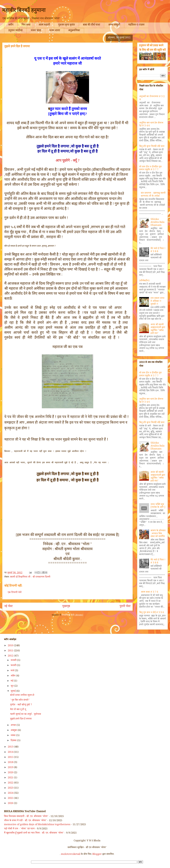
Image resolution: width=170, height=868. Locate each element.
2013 (11, 747)
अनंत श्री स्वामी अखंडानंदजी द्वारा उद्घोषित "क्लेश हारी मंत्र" (158, 329)
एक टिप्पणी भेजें (15, 593)
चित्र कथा (26, 25)
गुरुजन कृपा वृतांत (66, 25)
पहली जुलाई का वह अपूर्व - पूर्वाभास (26, 714)
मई (12, 681)
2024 (11, 793)
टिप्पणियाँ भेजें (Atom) (72, 615)
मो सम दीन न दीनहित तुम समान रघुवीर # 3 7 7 (150, 168)
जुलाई (13, 691)
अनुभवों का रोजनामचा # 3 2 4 (152, 98)
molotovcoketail (71, 854)
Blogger (97, 854)
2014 (11, 752)
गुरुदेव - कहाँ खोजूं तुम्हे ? (21, 705)
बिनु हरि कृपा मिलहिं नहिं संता (152, 147)
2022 (11, 783)
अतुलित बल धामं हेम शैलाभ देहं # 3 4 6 (151, 125)
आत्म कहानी (44, 25)
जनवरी (14, 660)
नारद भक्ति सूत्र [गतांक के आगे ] (158, 506)
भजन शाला (55, 31)
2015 (11, 757)
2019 (11, 768)
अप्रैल (13, 676)
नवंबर (13, 736)
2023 (11, 788)
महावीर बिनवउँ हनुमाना (24, 11)
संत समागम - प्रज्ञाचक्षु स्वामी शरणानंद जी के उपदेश (153, 195)
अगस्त (14, 725)
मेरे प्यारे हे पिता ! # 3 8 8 (158, 250)
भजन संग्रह (36, 31)
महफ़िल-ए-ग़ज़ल (136, 25)
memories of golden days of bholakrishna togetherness (37, 825)
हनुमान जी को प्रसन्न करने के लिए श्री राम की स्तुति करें (152, 48)
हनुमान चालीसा (15, 31)
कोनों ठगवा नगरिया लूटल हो (22, 695)
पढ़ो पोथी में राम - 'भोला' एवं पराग (19, 829)
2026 (11, 803)
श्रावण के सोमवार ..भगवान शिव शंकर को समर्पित (158, 534)
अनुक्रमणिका (74, 31)
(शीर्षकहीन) (144, 281)
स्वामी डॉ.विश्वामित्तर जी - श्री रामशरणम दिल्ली (30, 577)
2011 (11, 651)
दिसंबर (14, 741)
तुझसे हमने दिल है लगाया (21, 719)
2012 (11, 656)
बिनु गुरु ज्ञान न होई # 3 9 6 (152, 613)
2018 (11, 763)
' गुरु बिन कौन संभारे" (20, 700)
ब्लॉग (11, 25)
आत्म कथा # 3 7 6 (149, 592)
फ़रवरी (14, 666)
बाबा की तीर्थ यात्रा (91, 25)
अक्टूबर (14, 731)
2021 (11, 778)
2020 (11, 773)
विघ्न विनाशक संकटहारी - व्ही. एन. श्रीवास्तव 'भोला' (26, 817)
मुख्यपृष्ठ (66, 607)
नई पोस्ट (8, 607)
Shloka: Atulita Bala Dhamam (158, 222)
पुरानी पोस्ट (125, 607)
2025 (11, 798)
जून (12, 686)
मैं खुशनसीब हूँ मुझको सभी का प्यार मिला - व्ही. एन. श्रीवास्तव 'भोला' (34, 833)
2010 (11, 646)
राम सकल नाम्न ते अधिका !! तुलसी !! (157, 301)
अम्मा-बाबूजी (114, 25)
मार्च (13, 671)
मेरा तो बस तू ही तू (18, 710)
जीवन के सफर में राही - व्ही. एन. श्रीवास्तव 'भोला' (25, 821)
